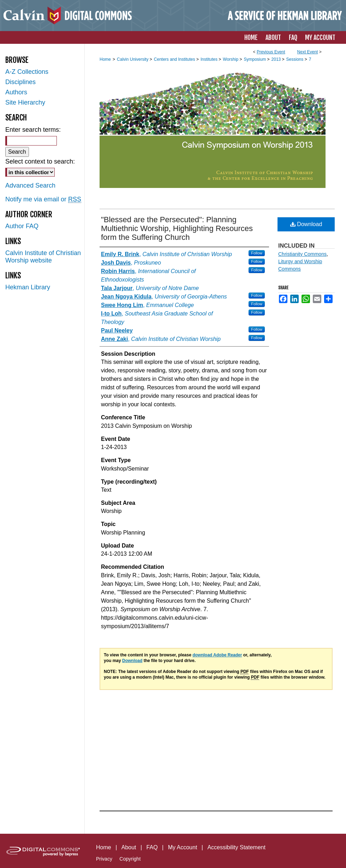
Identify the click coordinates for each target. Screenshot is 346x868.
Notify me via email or (43, 199)
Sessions (296, 59)
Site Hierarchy (25, 102)
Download (306, 224)
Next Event (308, 52)
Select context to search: (40, 161)
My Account (183, 847)
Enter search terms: (33, 130)
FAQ (152, 847)
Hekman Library (28, 287)
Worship (231, 59)
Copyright (130, 859)
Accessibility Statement (236, 847)
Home (105, 59)
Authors (16, 92)
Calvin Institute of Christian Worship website (43, 257)
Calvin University (133, 59)
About (129, 847)
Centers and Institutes (175, 59)
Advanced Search (30, 185)
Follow (257, 253)
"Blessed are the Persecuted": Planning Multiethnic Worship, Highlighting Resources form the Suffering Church (177, 228)
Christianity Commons (302, 254)
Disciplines (20, 82)
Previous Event (271, 52)
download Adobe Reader (217, 655)
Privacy (104, 859)
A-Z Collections (27, 72)
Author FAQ (22, 226)
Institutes (210, 59)
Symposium (255, 59)
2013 (277, 59)
